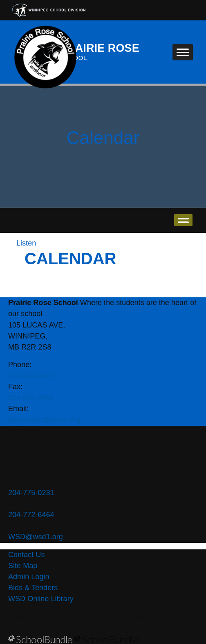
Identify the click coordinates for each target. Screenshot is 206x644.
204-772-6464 (31, 515)
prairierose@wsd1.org (44, 420)
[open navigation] (183, 52)
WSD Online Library (41, 599)
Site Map (23, 566)
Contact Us (26, 555)
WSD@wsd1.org (36, 537)
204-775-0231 (31, 493)
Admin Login (29, 577)
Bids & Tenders (33, 588)
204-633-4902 (31, 398)
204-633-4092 (31, 376)
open (183, 220)
